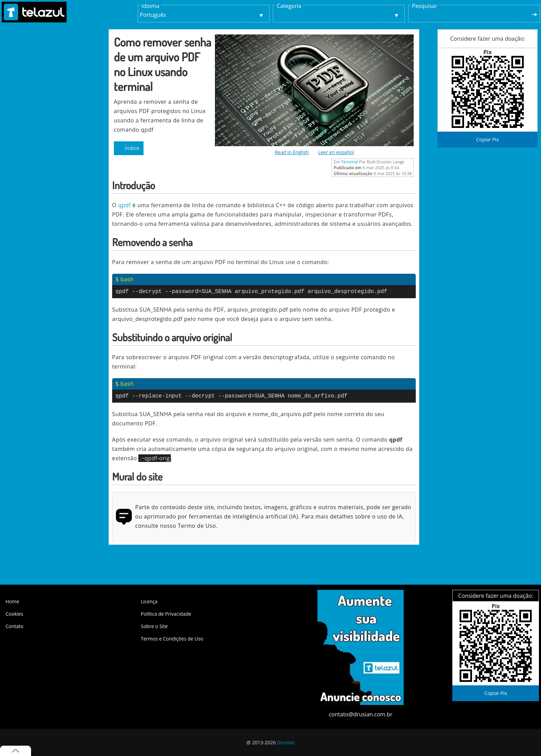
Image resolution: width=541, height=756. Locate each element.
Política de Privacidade (166, 614)
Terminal (349, 162)
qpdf (124, 205)
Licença (149, 601)
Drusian (286, 742)
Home (12, 601)
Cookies (14, 614)
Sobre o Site (154, 626)
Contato (14, 626)
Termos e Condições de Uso (172, 639)
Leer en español (336, 152)
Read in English (292, 152)
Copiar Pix (488, 139)
